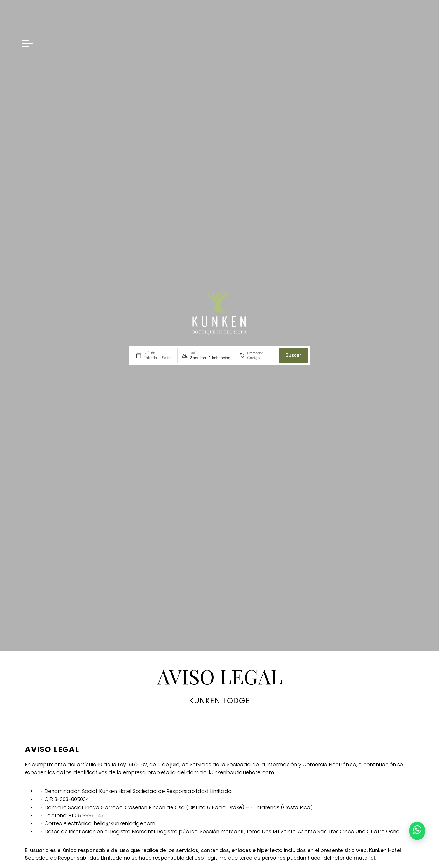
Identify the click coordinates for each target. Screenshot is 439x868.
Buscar (293, 355)
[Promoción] (261, 358)
